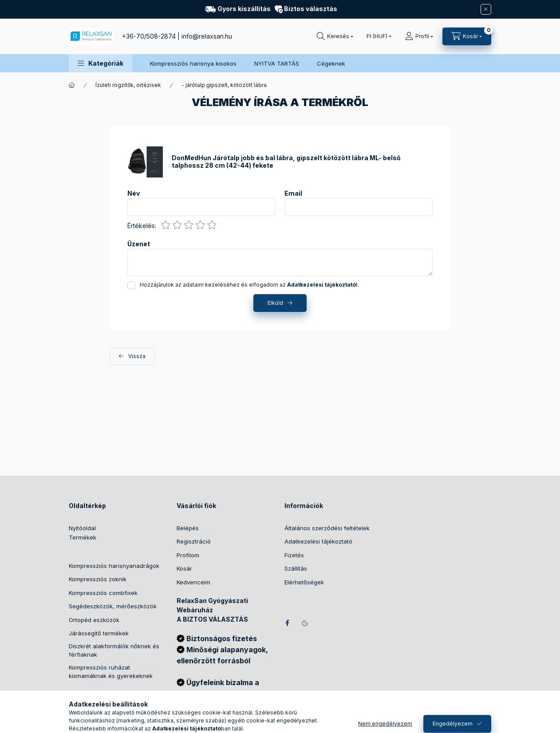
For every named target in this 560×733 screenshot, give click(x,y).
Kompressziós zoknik (98, 579)
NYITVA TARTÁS (277, 63)
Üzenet (139, 244)
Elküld (275, 303)
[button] (101, 63)
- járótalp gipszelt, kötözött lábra (224, 85)
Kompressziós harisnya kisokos (193, 63)
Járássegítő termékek (99, 633)
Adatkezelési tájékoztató (318, 541)
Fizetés (294, 555)
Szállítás (296, 568)
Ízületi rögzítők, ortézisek (128, 85)
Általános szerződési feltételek (327, 528)
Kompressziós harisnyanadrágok (114, 566)
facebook (287, 623)
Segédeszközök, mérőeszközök (113, 606)
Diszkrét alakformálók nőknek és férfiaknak (114, 650)
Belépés (188, 528)
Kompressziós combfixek (103, 593)
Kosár (184, 568)
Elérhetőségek (304, 582)
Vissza (137, 356)
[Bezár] (486, 9)
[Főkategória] (72, 85)
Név (134, 193)
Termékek (83, 537)
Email (293, 193)
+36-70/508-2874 (149, 36)
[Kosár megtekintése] (467, 36)
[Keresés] (335, 36)
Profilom (188, 555)
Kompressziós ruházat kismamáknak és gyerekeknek (111, 672)
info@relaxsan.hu (207, 36)
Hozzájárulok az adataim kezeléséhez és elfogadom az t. (249, 285)
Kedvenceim (193, 582)
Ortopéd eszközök (94, 620)
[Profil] (419, 36)
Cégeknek (331, 63)
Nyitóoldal (82, 528)
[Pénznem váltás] (377, 36)
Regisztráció (194, 541)
